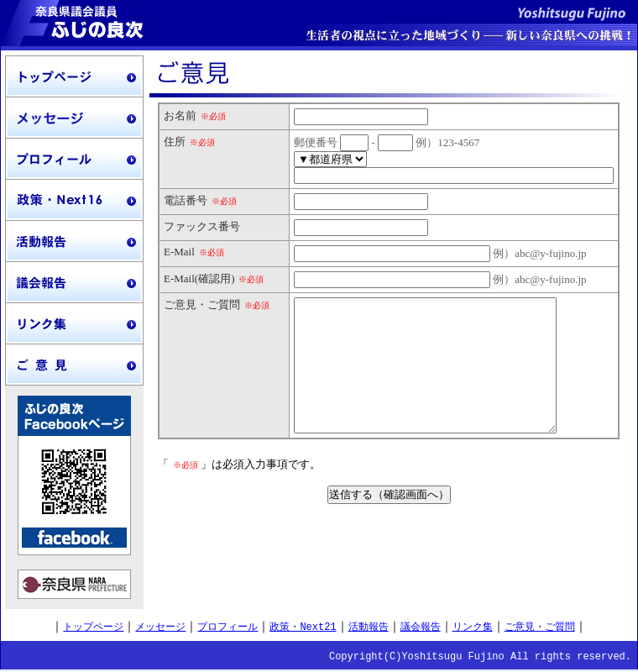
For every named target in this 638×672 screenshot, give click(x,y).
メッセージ (160, 628)
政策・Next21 (303, 628)
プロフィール (227, 628)
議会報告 (421, 628)
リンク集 (473, 628)
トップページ (93, 628)
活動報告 (369, 628)
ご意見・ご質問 (540, 628)
